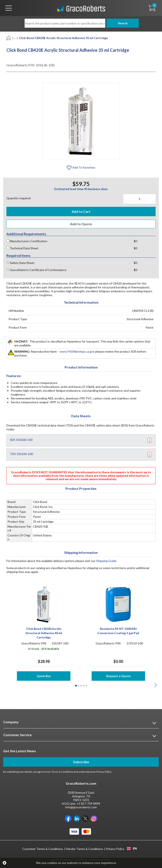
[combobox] (132, 848)
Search (121, 23)
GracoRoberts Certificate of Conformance (36, 270)
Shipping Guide (106, 561)
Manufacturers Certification (27, 241)
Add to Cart (81, 211)
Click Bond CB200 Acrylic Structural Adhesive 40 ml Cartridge (44, 633)
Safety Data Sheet (20, 263)
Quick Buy (44, 676)
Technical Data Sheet (22, 248)
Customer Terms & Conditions (43, 849)
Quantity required (19, 198)
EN (132, 848)
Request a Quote (118, 676)
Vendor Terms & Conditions (85, 849)
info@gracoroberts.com (81, 807)
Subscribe (81, 762)
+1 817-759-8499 (88, 803)
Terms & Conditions (62, 772)
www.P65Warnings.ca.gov (77, 351)
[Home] (9, 38)
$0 (135, 241)
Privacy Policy (104, 772)
